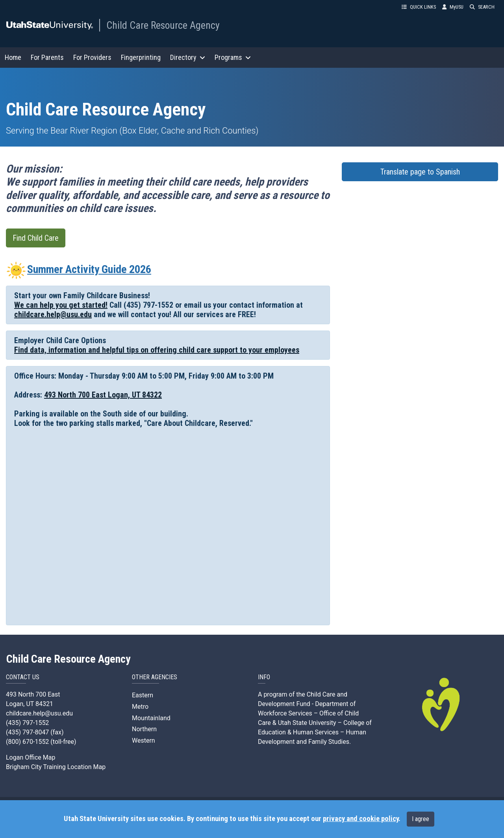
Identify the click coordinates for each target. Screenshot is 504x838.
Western (144, 740)
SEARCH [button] (482, 7)
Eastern (143, 695)
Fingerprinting (141, 57)
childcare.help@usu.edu (53, 314)
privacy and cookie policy (361, 819)
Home (13, 57)
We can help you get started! (61, 305)
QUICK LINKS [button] (419, 7)
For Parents (47, 57)
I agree (421, 819)
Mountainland (151, 718)
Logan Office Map (31, 757)
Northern (144, 729)
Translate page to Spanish (420, 172)
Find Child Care (36, 238)
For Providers (92, 57)
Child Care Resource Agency (163, 25)
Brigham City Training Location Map (56, 767)
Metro (140, 707)
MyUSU (453, 7)
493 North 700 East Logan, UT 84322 (103, 395)
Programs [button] (233, 57)
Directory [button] (188, 57)
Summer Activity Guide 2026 (79, 269)
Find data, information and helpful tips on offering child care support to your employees (157, 350)
